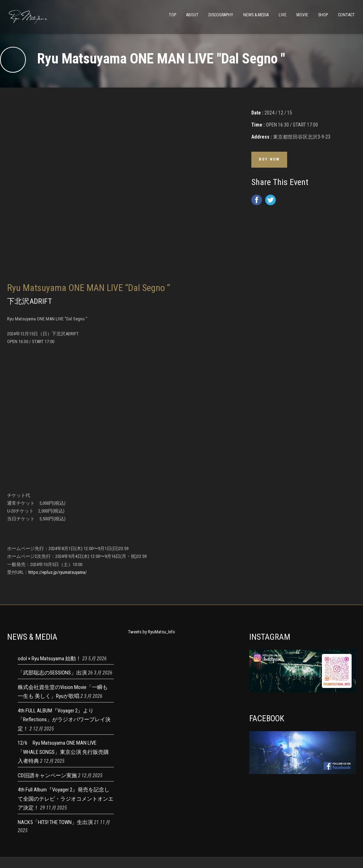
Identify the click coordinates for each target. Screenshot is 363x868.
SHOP (323, 15)
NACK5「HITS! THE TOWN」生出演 (55, 822)
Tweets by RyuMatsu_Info (152, 632)
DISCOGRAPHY (221, 15)
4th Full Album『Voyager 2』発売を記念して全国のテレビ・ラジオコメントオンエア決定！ (66, 799)
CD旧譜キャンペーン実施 (47, 775)
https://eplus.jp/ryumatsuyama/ (58, 572)
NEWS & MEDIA (256, 15)
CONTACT (346, 15)
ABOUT (192, 15)
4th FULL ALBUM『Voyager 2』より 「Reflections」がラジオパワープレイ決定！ (64, 720)
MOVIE (302, 15)
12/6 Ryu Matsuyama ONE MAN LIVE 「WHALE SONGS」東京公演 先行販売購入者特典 (63, 752)
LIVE (283, 15)
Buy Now (269, 159)
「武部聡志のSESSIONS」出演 (52, 673)
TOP (172, 15)
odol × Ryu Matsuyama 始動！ (49, 659)
